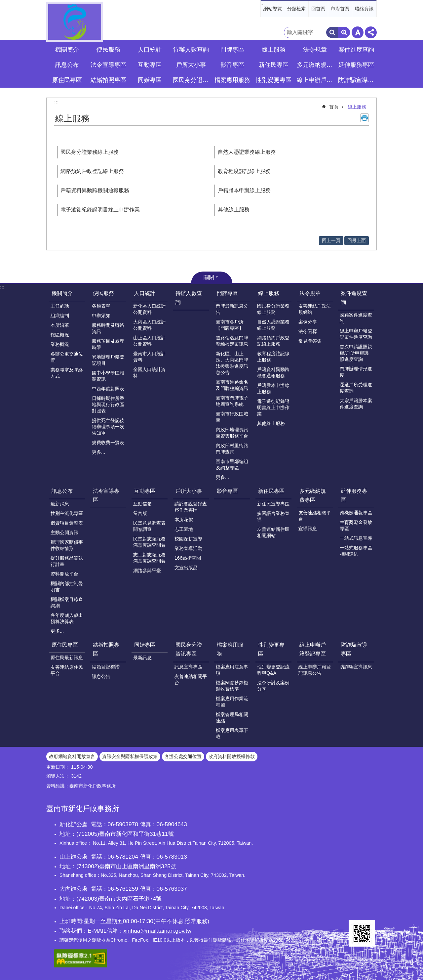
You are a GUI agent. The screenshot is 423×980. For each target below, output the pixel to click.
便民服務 (103, 293)
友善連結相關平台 (315, 516)
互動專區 (145, 491)
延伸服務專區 (354, 495)
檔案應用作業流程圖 (232, 702)
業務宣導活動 (188, 548)
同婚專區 (145, 645)
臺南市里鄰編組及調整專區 (232, 465)
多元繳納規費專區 (313, 495)
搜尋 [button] (332, 32)
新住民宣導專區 (273, 504)
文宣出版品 (186, 568)
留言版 (140, 513)
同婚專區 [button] (150, 80)
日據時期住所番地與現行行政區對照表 (108, 405)
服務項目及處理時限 (108, 344)
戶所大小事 (189, 491)
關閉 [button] (209, 277)
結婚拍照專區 (106, 649)
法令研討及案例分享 (273, 686)
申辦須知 (101, 316)
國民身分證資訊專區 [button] (192, 80)
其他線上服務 (234, 210)
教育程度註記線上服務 (244, 171)
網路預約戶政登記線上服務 (92, 171)
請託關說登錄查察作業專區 (191, 507)
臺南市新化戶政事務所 (75, 22)
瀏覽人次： (58, 776)
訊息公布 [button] (67, 65)
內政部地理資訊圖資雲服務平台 (232, 433)
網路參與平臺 (147, 571)
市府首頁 (340, 9)
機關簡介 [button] (67, 50)
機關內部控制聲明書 (67, 587)
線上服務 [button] (274, 50)
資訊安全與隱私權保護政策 (130, 756)
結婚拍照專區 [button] (108, 80)
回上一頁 (331, 240)
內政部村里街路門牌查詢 (232, 449)
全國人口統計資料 (149, 373)
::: (263, 3)
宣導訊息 (308, 529)
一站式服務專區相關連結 (356, 551)
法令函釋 (308, 331)
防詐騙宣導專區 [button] (357, 80)
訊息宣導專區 (188, 667)
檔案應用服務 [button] (232, 80)
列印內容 (365, 118)
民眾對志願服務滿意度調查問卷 (149, 542)
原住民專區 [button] (67, 80)
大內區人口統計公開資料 (149, 325)
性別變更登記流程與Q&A (273, 670)
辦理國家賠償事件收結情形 (67, 545)
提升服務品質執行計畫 (67, 561)
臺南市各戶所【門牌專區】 (230, 325)
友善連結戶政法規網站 (315, 309)
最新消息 (60, 504)
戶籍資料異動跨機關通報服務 (95, 190)
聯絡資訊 (364, 9)
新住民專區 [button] (274, 65)
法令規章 (310, 293)
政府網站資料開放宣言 (72, 756)
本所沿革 (60, 325)
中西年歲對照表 (108, 389)
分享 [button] (371, 32)
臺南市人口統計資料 (149, 357)
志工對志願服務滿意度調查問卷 (149, 558)
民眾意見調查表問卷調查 (149, 526)
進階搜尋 (344, 32)
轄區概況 (60, 335)
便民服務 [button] (108, 50)
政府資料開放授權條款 (232, 756)
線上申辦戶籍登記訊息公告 (315, 670)
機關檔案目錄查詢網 (67, 602)
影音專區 (232, 65)
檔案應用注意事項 (232, 670)
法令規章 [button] (315, 50)
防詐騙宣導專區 (354, 649)
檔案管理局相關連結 (232, 718)
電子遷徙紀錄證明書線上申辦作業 (100, 210)
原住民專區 (65, 645)
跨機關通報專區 (356, 513)
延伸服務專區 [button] (356, 65)
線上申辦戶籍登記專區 (313, 649)
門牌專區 (227, 293)
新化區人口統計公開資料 (149, 309)
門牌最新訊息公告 (232, 309)
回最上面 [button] (357, 240)
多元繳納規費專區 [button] (316, 65)
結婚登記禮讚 (106, 667)
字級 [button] (358, 32)
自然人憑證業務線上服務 (247, 152)
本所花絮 (184, 520)
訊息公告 (101, 676)
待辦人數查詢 (191, 50)
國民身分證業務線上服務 (90, 152)
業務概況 (60, 344)
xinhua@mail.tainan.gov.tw (157, 931)
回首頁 (318, 9)
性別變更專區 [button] (274, 80)
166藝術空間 (188, 558)
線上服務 (357, 107)
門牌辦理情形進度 (356, 372)
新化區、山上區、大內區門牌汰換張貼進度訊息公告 (232, 363)
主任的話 (60, 306)
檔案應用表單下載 (232, 733)
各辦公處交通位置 (67, 357)
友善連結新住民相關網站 (273, 532)
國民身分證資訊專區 (189, 649)
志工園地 (184, 529)
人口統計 (145, 293)
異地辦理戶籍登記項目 (108, 360)
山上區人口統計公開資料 (149, 341)
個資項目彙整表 (67, 523)
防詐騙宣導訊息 (356, 667)
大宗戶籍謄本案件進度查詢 (356, 404)
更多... (98, 452)
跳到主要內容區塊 (3, 3)
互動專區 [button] (150, 65)
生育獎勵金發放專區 (356, 525)
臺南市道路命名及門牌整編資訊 (232, 385)
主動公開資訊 (64, 533)
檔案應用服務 (230, 649)
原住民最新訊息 (67, 658)
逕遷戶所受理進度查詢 (356, 388)
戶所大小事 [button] (191, 65)
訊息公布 (62, 491)
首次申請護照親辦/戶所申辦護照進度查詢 (356, 353)
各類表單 (101, 306)
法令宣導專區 (108, 65)
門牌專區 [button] (232, 50)
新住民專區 (271, 491)
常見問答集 (310, 341)
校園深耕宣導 (188, 539)
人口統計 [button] (150, 50)
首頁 (334, 107)
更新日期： (58, 767)
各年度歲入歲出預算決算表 (67, 618)
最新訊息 (142, 658)
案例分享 (308, 322)
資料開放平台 (64, 574)
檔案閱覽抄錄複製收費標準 (232, 686)
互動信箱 (142, 504)
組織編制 (60, 316)
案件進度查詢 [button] (356, 50)
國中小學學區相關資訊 (108, 376)
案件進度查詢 (354, 298)
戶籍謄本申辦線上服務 (244, 190)
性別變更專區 (271, 649)
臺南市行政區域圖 (232, 417)
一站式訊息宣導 (356, 538)
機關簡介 (62, 293)
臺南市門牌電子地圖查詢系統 (232, 401)
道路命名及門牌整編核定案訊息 (232, 341)
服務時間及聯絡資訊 (108, 328)
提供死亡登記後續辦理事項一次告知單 (108, 427)
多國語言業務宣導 (273, 516)
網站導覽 (273, 9)
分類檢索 (296, 9)
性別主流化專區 (67, 513)
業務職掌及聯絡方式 (67, 373)
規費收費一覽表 (108, 443)
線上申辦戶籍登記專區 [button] (316, 80)
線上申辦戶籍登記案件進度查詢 (356, 334)
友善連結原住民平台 (67, 670)
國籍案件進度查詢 (356, 318)
